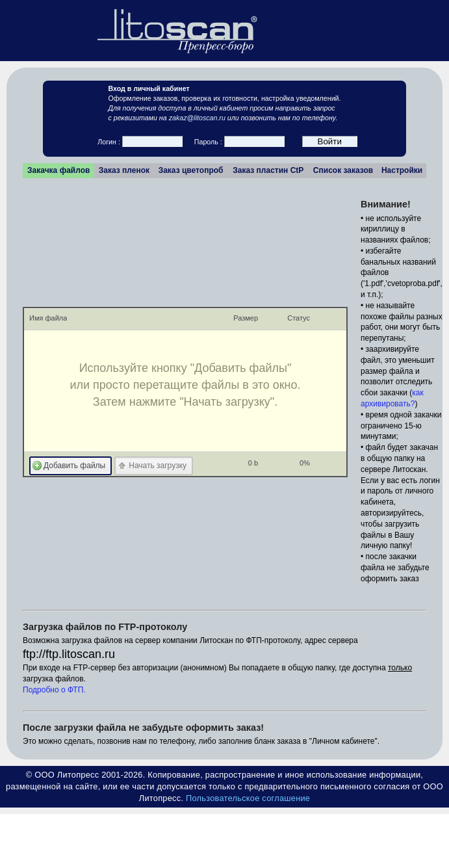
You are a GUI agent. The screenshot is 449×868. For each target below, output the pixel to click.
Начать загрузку (158, 466)
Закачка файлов (58, 170)
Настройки (402, 170)
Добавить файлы (74, 466)
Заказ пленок (124, 170)
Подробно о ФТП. (54, 690)
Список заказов (343, 170)
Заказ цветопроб (191, 170)
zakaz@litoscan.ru (197, 118)
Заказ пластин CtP (268, 170)
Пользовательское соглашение (248, 798)
